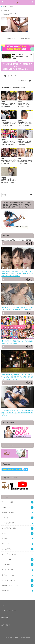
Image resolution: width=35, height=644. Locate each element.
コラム (6, 544)
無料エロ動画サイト (10, 585)
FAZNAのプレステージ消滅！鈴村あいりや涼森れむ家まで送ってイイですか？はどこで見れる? (17, 307)
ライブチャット (8, 575)
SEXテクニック (8, 512)
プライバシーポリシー (9, 610)
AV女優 (6, 507)
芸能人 (6, 591)
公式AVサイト (8, 580)
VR (5, 518)
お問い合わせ (6, 625)
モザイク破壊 (7, 570)
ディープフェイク (9, 554)
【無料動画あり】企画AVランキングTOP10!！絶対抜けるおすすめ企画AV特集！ (17, 341)
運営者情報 (5, 618)
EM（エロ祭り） (17, 637)
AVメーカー (8, 502)
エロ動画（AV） (9, 528)
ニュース (6, 559)
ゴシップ (6, 549)
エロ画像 (6, 538)
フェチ (6, 565)
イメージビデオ (8, 523)
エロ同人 (6, 533)
